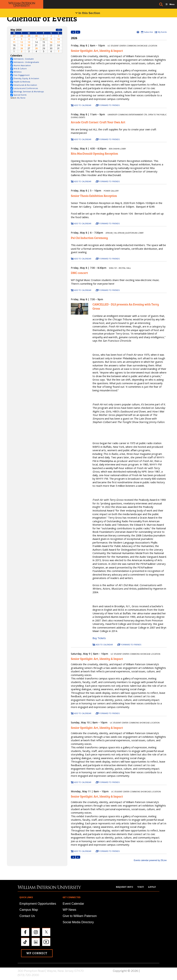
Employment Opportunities (38, 904)
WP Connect (37, 953)
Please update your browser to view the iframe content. (36, 41)
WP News (69, 910)
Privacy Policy (150, 971)
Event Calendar (73, 904)
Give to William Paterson (80, 916)
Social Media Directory (78, 922)
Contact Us (27, 916)
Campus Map (29, 910)
